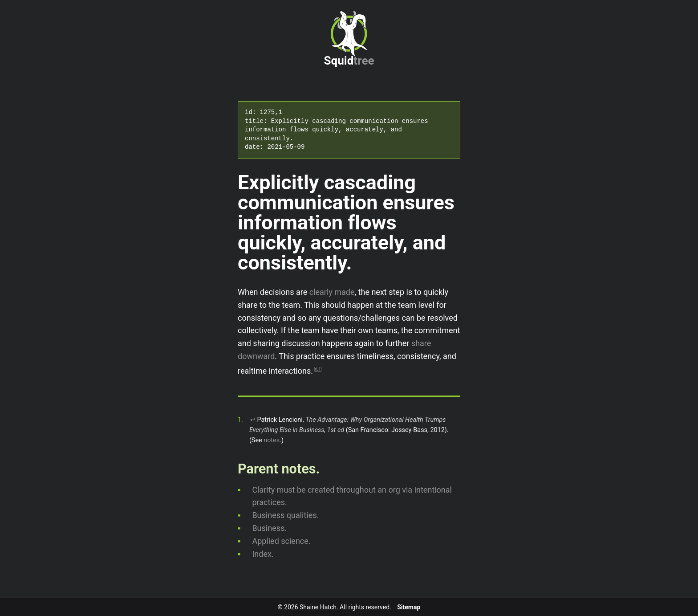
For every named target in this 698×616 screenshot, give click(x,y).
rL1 (318, 369)
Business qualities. (285, 515)
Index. (263, 554)
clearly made (332, 292)
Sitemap (409, 607)
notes (272, 440)
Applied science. (281, 541)
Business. (269, 528)
